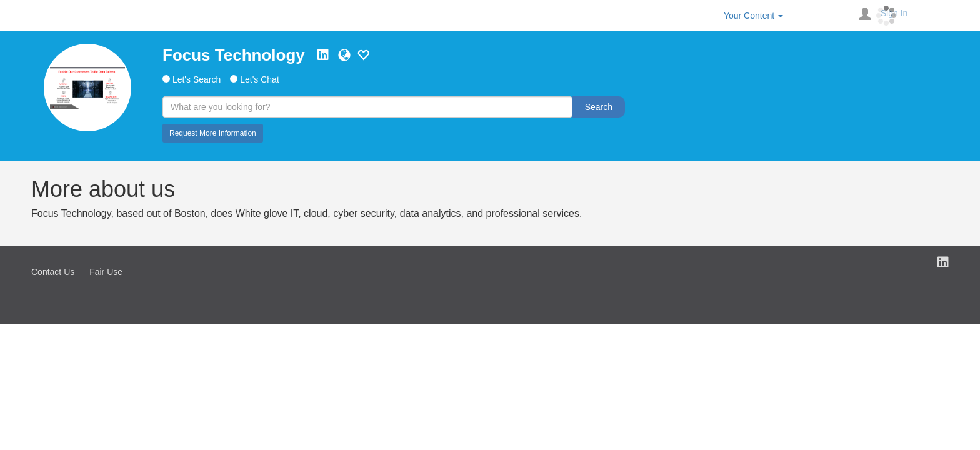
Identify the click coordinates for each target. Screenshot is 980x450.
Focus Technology (234, 55)
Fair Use (106, 272)
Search (599, 107)
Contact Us (53, 272)
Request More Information (213, 133)
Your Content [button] (753, 16)
